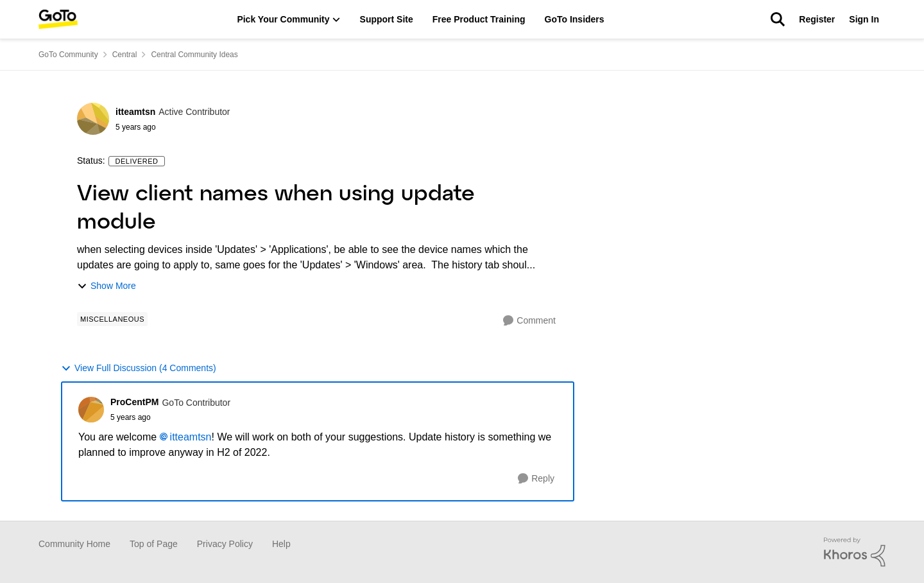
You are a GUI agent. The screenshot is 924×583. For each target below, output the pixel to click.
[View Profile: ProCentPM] (91, 410)
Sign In (864, 19)
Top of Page (154, 544)
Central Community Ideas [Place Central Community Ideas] (194, 55)
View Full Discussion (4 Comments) (139, 368)
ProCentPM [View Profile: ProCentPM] (134, 402)
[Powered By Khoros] (855, 552)
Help (281, 544)
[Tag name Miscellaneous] (112, 319)
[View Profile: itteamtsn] (93, 119)
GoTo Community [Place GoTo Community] (68, 55)
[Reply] (536, 479)
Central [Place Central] (125, 55)
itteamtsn (191, 437)
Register (817, 19)
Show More (107, 286)
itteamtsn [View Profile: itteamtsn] (135, 112)
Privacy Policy (225, 544)
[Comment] (529, 321)
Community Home (74, 544)
